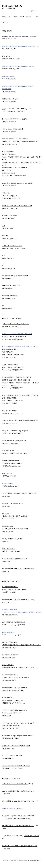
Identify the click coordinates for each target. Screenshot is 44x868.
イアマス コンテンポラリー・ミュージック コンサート (19, 723)
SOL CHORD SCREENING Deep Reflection (15, 710)
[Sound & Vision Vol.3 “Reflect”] (12, 713)
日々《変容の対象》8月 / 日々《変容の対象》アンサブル (20, 395)
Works (16, 17)
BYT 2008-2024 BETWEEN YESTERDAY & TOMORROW (20, 36)
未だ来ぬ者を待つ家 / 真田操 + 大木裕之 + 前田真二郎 (19, 493)
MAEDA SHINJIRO (12, 6)
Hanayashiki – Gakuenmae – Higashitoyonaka (15, 431)
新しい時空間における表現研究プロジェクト (16, 801)
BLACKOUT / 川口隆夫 (9, 411)
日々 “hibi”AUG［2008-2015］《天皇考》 (15, 119)
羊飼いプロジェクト (9, 549)
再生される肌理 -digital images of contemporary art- (18, 736)
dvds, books (29, 17)
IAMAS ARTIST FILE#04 (10, 642)
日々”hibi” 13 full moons (9, 216)
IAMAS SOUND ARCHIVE (10, 655)
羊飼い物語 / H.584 (8, 451)
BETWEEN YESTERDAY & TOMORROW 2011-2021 (18, 600)
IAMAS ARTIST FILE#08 (10, 587)
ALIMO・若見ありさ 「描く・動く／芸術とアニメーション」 (22, 645)
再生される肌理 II (8, 698)
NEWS (4, 17)
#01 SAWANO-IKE (8, 170)
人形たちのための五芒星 (10, 365)
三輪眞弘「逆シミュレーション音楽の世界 (16, 678)
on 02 (4, 226)
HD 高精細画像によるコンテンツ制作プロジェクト (18, 826)
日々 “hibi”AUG (7, 56)
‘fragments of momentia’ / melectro (12, 463)
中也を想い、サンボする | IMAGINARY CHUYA (17, 206)
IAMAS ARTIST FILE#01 (10, 675)
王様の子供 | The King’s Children (12, 246)
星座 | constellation (8, 152)
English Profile (33, 11)
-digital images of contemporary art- (13, 700)
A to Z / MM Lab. (7, 473)
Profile (10, 17)
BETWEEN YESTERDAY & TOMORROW (15, 139)
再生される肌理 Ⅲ (8, 665)
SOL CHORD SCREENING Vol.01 (12, 756)
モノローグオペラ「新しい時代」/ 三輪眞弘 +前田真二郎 (20, 421)
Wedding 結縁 (6, 193)
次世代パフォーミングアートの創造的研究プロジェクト (20, 846)
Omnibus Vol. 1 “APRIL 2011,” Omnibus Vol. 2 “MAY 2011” (20, 142)
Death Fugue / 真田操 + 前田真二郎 (13, 503)
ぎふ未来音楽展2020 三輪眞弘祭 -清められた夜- (17, 377)
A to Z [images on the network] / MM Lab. (14, 441)
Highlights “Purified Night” (10, 99)
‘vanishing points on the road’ (11, 461)
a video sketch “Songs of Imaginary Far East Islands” (17, 183)
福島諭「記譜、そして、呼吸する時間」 (15, 590)
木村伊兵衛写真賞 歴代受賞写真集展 (14, 622)
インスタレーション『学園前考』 (14, 112)
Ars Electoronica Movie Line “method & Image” (16, 766)
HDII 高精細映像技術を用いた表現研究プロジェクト (19, 791)
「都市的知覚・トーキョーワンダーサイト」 (16, 819)
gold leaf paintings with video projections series (16, 324)
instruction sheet (21, 176)
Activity (22, 17)
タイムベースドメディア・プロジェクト (15, 784)
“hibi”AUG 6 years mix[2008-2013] (12, 129)
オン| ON (5, 236)
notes (37, 17)
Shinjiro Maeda (14, 860)
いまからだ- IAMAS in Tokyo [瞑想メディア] (16, 746)
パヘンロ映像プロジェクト (11, 198)
